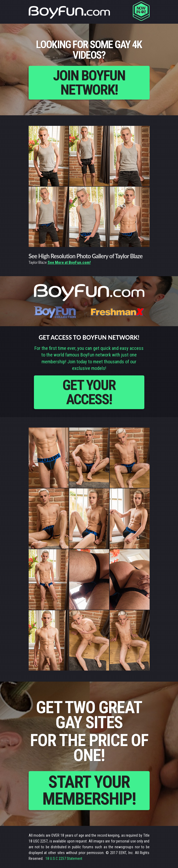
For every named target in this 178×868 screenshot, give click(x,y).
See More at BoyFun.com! (69, 262)
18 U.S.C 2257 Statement (64, 859)
